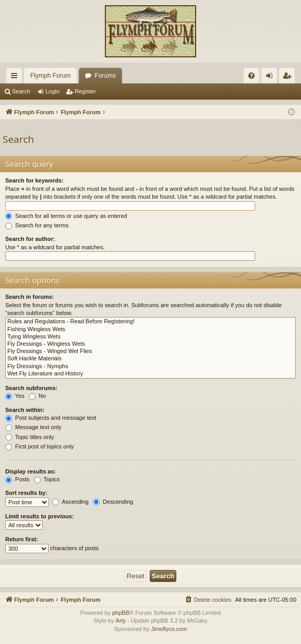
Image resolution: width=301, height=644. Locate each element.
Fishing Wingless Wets (150, 330)
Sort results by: (26, 493)
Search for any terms (37, 225)
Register (85, 91)
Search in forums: (30, 297)
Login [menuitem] (272, 78)
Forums (105, 76)
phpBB (121, 613)
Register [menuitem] (289, 78)
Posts (17, 479)
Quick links (16, 78)
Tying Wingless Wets (150, 337)
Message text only (33, 427)
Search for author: (30, 239)
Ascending (70, 502)
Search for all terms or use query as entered (66, 216)
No (37, 396)
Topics (47, 479)
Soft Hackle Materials (150, 359)
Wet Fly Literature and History (150, 374)
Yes (15, 396)
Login (52, 91)
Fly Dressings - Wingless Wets (150, 344)
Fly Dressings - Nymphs (150, 367)
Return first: (22, 539)
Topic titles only (29, 437)
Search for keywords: (34, 180)
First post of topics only (40, 446)
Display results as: (31, 471)
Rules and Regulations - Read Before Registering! (150, 322)
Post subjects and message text (51, 418)
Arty (121, 621)
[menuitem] (251, 76)
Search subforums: (31, 388)
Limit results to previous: (39, 516)
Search (21, 91)
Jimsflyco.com (169, 629)
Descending (113, 502)
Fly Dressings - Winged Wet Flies (150, 351)
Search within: (25, 410)
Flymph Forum (50, 76)
